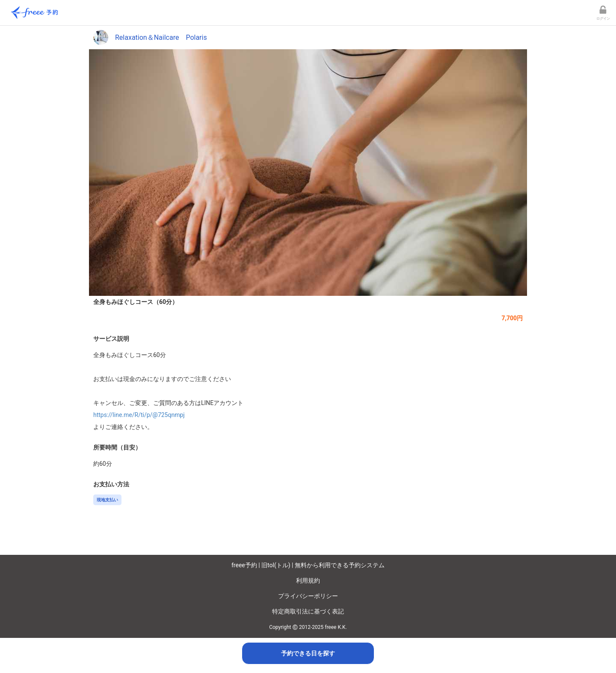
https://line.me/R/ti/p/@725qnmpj (139, 415)
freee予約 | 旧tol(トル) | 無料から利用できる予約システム (308, 565)
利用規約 (308, 581)
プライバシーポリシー (308, 596)
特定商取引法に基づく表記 (308, 611)
